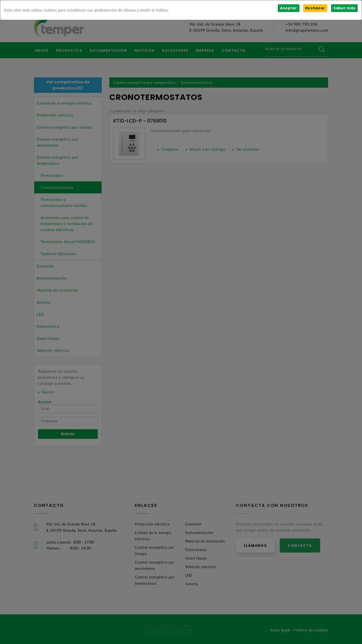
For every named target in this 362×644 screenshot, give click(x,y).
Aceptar (288, 8)
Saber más (344, 8)
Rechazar (315, 8)
